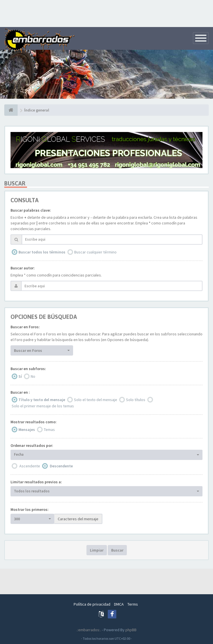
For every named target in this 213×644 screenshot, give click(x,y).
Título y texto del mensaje (42, 400)
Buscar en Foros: (25, 327)
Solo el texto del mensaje (96, 400)
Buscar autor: (23, 268)
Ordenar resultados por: (32, 445)
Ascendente (30, 466)
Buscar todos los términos (42, 252)
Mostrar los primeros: (30, 509)
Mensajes (27, 430)
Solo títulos (136, 400)
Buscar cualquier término (95, 252)
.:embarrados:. (89, 630)
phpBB (131, 630)
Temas (49, 430)
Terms (133, 604)
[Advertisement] (107, 13)
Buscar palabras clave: (31, 210)
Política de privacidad (92, 604)
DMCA (119, 604)
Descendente (61, 466)
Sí (20, 376)
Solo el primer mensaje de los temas (43, 406)
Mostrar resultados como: (34, 422)
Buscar (117, 550)
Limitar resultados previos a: (36, 482)
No (33, 376)
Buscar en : (20, 392)
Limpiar (97, 550)
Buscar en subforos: (28, 369)
